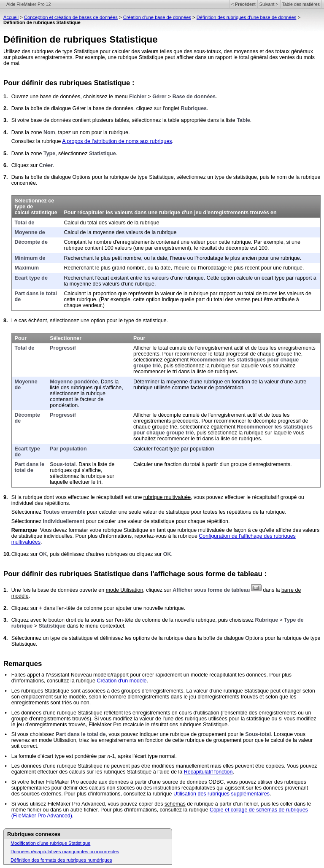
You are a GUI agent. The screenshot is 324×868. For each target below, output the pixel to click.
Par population (68, 449)
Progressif (63, 348)
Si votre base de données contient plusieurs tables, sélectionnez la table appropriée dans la (119, 120)
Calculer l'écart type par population (174, 449)
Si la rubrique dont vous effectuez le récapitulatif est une (77, 497)
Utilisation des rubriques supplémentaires (221, 794)
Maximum (27, 268)
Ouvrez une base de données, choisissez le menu (70, 97)
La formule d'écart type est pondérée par (59, 756)
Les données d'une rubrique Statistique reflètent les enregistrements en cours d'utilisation (116, 713)
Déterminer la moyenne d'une (169, 382)
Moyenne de (30, 232)
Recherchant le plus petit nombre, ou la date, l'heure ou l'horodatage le (147, 258)
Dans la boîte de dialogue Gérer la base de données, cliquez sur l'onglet (96, 108)
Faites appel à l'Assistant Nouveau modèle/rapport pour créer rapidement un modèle (111, 675)
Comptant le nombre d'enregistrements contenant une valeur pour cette (148, 242)
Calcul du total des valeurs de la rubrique (112, 223)
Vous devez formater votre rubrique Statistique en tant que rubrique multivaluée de (137, 530)
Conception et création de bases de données (71, 17)
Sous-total (63, 464)
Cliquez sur (25, 165)
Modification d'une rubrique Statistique (50, 843)
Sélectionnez (27, 512)
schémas (175, 804)
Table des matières (301, 4)
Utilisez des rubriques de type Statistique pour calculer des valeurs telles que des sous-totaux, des (119, 51)
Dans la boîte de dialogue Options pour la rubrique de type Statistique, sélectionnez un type (119, 177)
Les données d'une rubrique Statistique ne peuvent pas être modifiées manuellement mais (117, 766)
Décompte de (31, 242)
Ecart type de (31, 278)
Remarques (23, 664)
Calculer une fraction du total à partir (176, 464)
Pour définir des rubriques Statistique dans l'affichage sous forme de (120, 574)
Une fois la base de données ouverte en (59, 590)
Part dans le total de (30, 467)
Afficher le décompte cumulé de (171, 415)
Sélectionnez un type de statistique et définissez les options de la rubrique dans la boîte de (118, 638)
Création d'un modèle (121, 681)
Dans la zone (27, 132)
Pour (21, 338)
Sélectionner (66, 338)
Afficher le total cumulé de (164, 348)
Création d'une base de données (157, 17)
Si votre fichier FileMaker (40, 782)
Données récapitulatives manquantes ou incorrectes (65, 852)
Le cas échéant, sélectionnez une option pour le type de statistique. (90, 321)
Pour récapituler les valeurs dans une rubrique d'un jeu (134, 213)
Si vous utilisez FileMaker (41, 804)
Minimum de (30, 258)
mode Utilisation (125, 590)
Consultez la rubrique (37, 141)
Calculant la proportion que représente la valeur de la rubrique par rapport (151, 294)
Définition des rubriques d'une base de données (247, 17)
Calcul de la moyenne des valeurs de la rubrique (120, 232)
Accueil (11, 17)
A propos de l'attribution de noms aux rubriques (117, 141)
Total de (25, 223)
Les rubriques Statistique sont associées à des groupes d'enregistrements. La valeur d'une (117, 691)
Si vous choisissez (34, 734)
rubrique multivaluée (167, 497)
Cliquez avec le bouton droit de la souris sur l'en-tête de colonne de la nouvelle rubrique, (115, 620)
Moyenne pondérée (74, 382)
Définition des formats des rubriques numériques (61, 860)
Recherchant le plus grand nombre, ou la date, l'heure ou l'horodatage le (149, 268)
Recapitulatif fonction (208, 772)
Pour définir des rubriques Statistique (67, 83)
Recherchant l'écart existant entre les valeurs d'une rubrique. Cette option (150, 278)
